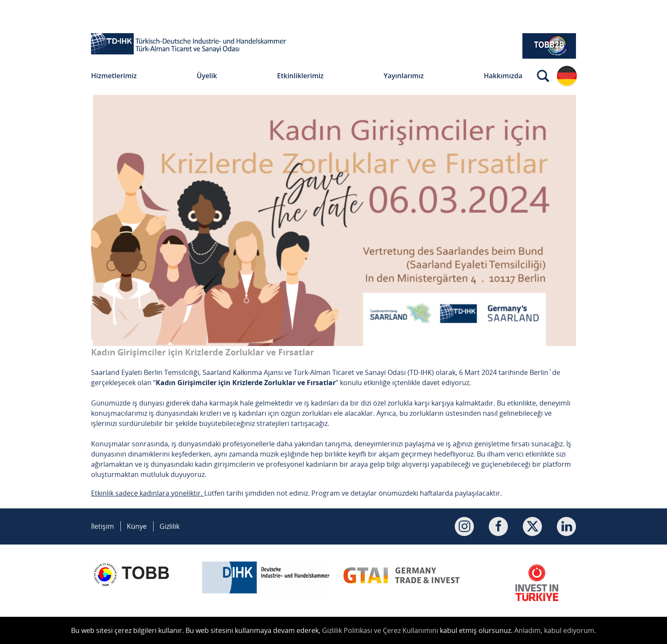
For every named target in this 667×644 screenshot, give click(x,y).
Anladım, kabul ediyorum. (555, 630)
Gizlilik (170, 526)
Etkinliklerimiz (300, 76)
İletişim (103, 526)
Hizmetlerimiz (114, 76)
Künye (137, 526)
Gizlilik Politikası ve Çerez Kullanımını (380, 630)
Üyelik (207, 76)
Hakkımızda (503, 76)
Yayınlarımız (404, 76)
